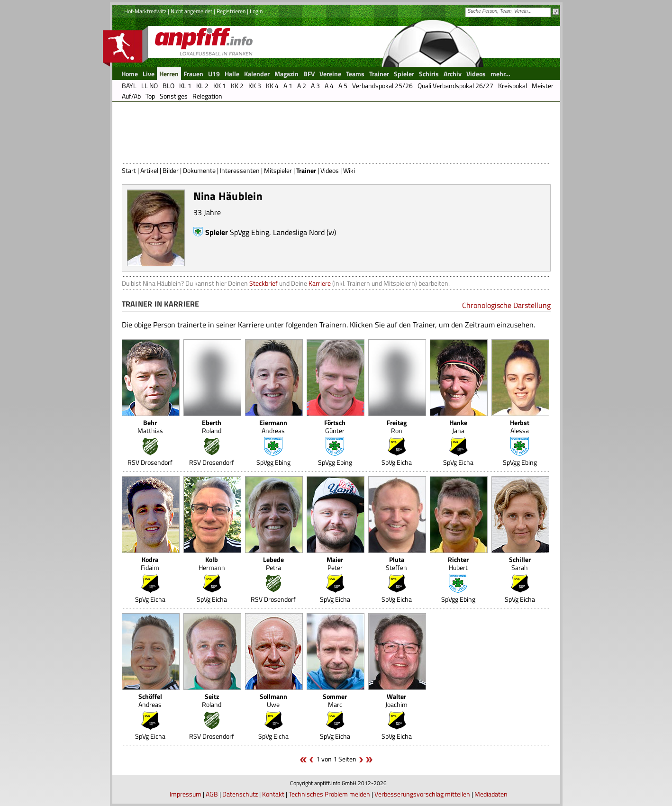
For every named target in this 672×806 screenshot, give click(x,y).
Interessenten (240, 170)
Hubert (458, 563)
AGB (212, 794)
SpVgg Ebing (250, 232)
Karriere (320, 283)
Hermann (212, 563)
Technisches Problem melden (329, 794)
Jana (458, 426)
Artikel (149, 170)
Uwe (273, 700)
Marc (335, 700)
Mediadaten (491, 794)
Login (256, 11)
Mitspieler (278, 170)
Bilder (171, 170)
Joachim (396, 700)
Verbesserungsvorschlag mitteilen (422, 794)
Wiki (349, 170)
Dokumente (199, 170)
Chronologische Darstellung (506, 305)
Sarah (520, 563)
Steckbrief (263, 283)
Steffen (396, 563)
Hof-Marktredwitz (145, 11)
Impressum (186, 794)
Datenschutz (240, 794)
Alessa (520, 426)
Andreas (273, 426)
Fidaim (150, 563)
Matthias (150, 426)
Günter (335, 426)
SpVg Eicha (397, 462)
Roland (212, 426)
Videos (330, 170)
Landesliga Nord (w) (304, 232)
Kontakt (273, 794)
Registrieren (231, 11)
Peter (335, 563)
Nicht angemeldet (191, 11)
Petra (273, 563)
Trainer (306, 170)
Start (129, 170)
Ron (397, 426)
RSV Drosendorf (150, 462)
